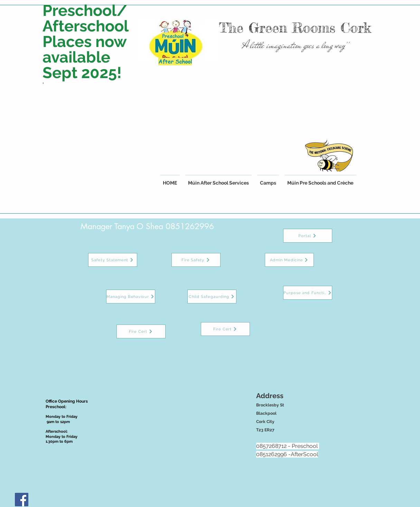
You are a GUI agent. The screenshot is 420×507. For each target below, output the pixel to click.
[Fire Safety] (196, 260)
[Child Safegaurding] (212, 297)
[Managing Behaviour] (131, 297)
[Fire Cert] (141, 331)
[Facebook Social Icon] (22, 500)
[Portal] (308, 236)
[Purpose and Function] (308, 293)
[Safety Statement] (113, 260)
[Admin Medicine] (289, 260)
